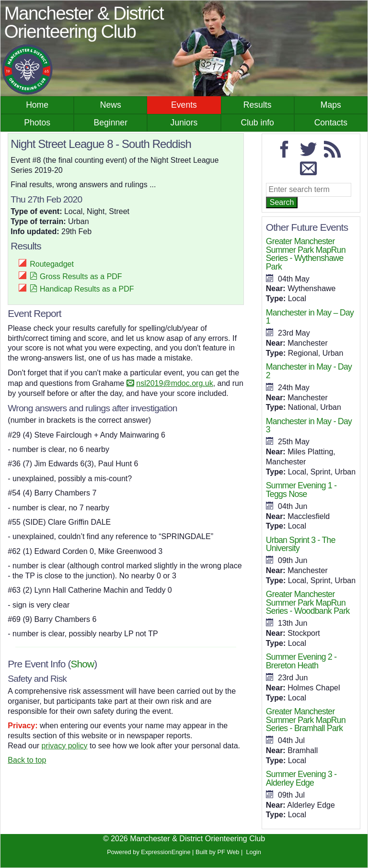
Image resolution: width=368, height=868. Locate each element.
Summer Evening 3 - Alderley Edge (301, 778)
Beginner (111, 123)
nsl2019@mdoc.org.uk (174, 383)
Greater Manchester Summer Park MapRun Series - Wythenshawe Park (306, 254)
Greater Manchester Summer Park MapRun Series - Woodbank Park (308, 603)
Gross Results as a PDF (81, 276)
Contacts (331, 123)
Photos (37, 123)
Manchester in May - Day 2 (309, 371)
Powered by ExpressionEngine (149, 852)
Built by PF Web (218, 852)
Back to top (27, 760)
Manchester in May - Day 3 (309, 426)
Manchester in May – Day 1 (310, 317)
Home (37, 105)
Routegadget (52, 264)
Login (253, 852)
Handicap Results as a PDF (87, 289)
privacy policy (65, 746)
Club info (257, 123)
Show (83, 664)
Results (258, 105)
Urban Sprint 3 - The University (301, 544)
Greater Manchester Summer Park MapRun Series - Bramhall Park (306, 720)
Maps (331, 105)
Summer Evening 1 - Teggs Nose (301, 490)
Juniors (184, 123)
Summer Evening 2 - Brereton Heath (301, 661)
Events (184, 105)
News (111, 105)
